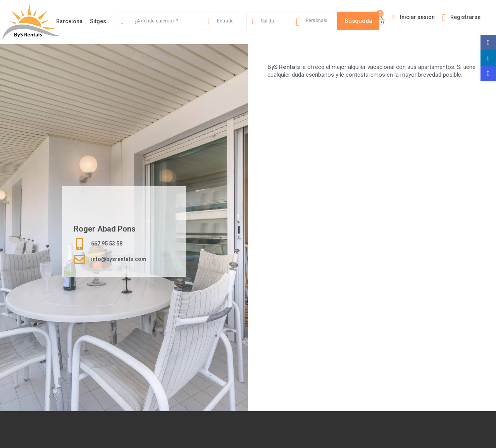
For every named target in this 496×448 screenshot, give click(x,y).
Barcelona (69, 21)
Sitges (98, 21)
